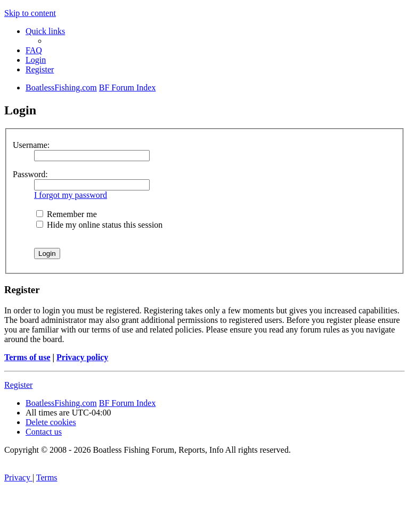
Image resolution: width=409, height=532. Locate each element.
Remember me (67, 214)
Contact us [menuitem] (44, 432)
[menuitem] (34, 50)
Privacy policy (82, 357)
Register (18, 385)
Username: (31, 145)
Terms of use (27, 357)
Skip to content (30, 13)
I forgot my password (71, 195)
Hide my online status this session (99, 225)
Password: (30, 174)
